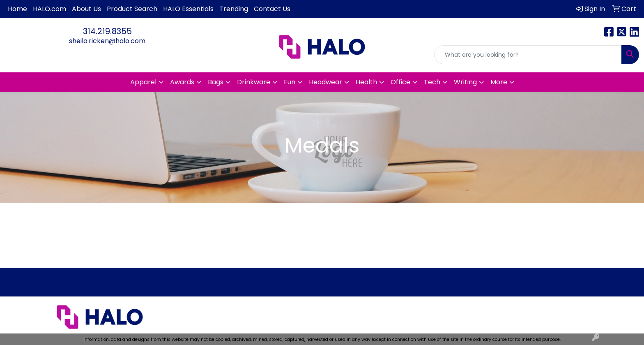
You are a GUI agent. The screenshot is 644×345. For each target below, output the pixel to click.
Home (17, 9)
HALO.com (49, 9)
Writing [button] (465, 82)
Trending (234, 9)
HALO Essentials (188, 9)
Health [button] (366, 82)
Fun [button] (290, 82)
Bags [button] (216, 82)
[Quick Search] (528, 55)
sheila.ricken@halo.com (107, 41)
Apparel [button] (143, 82)
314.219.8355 (107, 31)
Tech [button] (432, 82)
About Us (86, 9)
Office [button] (400, 82)
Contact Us (272, 9)
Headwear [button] (325, 82)
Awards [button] (182, 82)
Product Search (132, 9)
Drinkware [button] (254, 82)
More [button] (499, 82)
